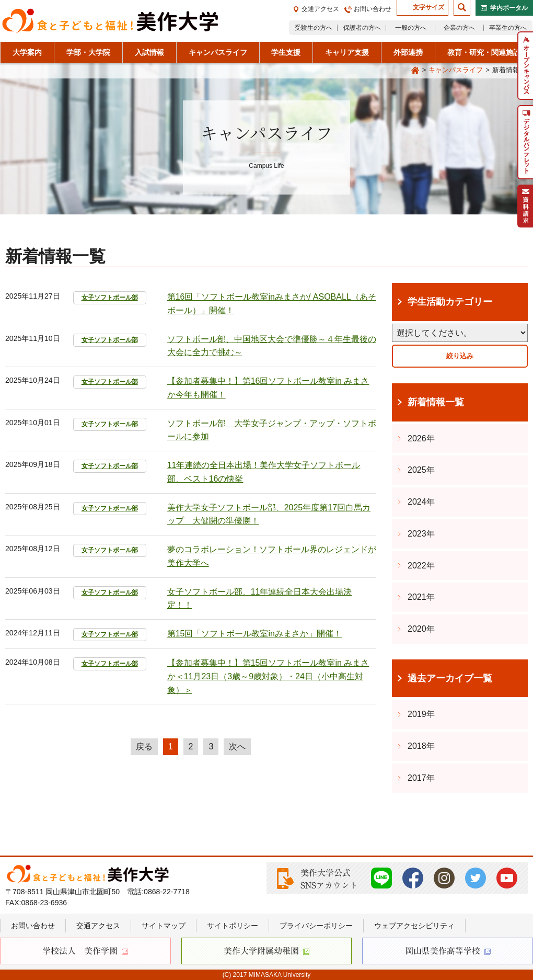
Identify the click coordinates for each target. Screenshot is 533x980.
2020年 (421, 629)
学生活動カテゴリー (450, 302)
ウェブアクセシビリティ (414, 926)
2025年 (421, 470)
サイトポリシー (233, 926)
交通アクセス (320, 9)
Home (415, 71)
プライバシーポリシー (316, 926)
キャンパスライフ (456, 70)
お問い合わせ (373, 9)
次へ (237, 747)
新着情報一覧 (436, 402)
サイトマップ (164, 926)
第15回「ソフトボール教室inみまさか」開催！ (254, 634)
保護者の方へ (362, 28)
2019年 (421, 714)
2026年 (421, 438)
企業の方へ (459, 28)
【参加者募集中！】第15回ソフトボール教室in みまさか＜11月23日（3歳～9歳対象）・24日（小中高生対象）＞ (268, 676)
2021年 (421, 597)
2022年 (421, 566)
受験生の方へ (314, 28)
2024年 (421, 502)
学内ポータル (509, 8)
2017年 (421, 778)
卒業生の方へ (508, 28)
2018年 (421, 746)
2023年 (421, 534)
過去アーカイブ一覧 (450, 678)
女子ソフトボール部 (110, 298)
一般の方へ (411, 28)
